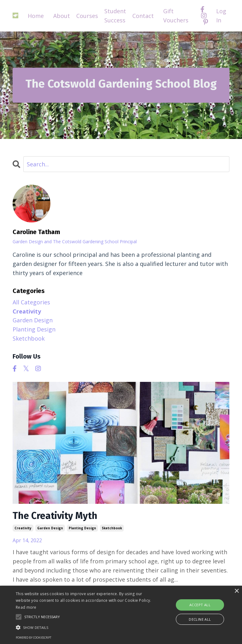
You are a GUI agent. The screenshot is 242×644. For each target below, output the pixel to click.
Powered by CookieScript (34, 638)
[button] (84, 627)
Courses (87, 16)
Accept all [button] (200, 605)
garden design (50, 528)
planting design (82, 528)
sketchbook (112, 528)
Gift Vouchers (176, 16)
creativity (23, 528)
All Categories (31, 302)
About (62, 16)
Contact (143, 16)
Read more (26, 607)
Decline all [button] (200, 619)
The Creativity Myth (55, 516)
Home (36, 16)
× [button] (236, 591)
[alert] (121, 615)
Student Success (115, 16)
